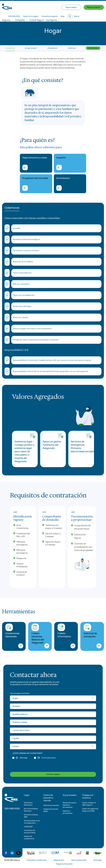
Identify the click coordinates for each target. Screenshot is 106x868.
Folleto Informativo (64, 631)
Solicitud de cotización (90, 631)
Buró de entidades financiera (31, 810)
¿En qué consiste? (31, 48)
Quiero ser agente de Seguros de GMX (90, 810)
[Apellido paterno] (53, 714)
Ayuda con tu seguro (46, 5)
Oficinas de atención (51, 805)
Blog (78, 5)
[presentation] (25, 765)
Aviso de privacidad (79, 860)
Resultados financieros (28, 804)
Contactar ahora (93, 48)
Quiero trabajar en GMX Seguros (89, 804)
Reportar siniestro (94, 14)
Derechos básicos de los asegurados (32, 822)
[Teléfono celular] (53, 722)
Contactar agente (53, 774)
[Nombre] (53, 706)
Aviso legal (98, 860)
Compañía (20, 14)
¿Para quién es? (52, 48)
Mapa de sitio (59, 860)
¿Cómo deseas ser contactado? (27, 753)
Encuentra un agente (65, 5)
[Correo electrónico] (53, 730)
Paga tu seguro (71, 14)
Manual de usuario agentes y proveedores (70, 805)
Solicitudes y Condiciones (36, 860)
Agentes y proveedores (68, 812)
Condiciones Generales (12, 631)
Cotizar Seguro (37, 14)
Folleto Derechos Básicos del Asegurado (38, 634)
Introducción (10, 48)
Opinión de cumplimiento (29, 837)
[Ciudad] (53, 738)
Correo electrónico (45, 758)
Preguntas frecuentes (64, 864)
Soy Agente (51, 14)
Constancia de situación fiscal (30, 831)
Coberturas (72, 48)
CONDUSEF (28, 827)
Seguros (6, 14)
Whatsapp (20, 758)
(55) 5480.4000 (29, 5)
